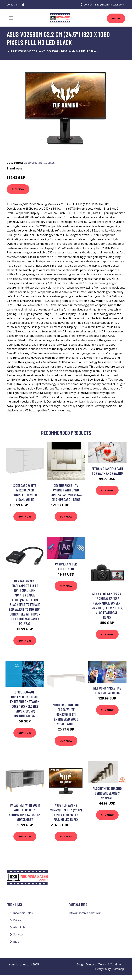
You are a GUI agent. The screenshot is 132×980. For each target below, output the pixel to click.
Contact (91, 964)
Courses (49, 163)
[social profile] (23, 5)
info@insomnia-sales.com (110, 5)
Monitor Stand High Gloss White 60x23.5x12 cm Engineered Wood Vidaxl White (66, 714)
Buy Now (18, 189)
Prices (116, 18)
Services (18, 934)
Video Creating (33, 163)
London (88, 5)
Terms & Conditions (111, 964)
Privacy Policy (102, 969)
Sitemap (119, 969)
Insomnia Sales (23, 913)
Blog (16, 942)
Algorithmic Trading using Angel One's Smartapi (107, 793)
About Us (19, 927)
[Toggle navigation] (11, 18)
